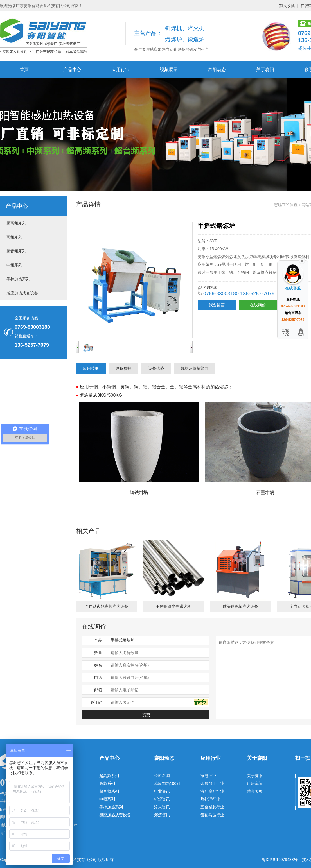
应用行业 (121, 70)
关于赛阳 (265, 70)
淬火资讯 (162, 807)
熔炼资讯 (162, 815)
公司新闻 (162, 776)
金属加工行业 (212, 783)
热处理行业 (210, 799)
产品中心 (72, 70)
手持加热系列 (18, 279)
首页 (24, 70)
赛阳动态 (217, 70)
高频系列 (14, 237)
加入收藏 (287, 6)
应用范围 (91, 368)
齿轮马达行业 (212, 815)
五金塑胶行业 (212, 807)
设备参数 (123, 368)
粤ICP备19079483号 (280, 860)
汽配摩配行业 (212, 791)
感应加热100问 (167, 783)
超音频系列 (16, 251)
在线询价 (258, 305)
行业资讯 (162, 791)
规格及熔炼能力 (195, 368)
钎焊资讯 (162, 799)
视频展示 (169, 70)
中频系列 (14, 265)
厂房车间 (255, 783)
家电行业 (208, 776)
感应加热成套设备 (22, 293)
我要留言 (217, 305)
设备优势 (156, 368)
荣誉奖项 (255, 791)
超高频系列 (16, 223)
